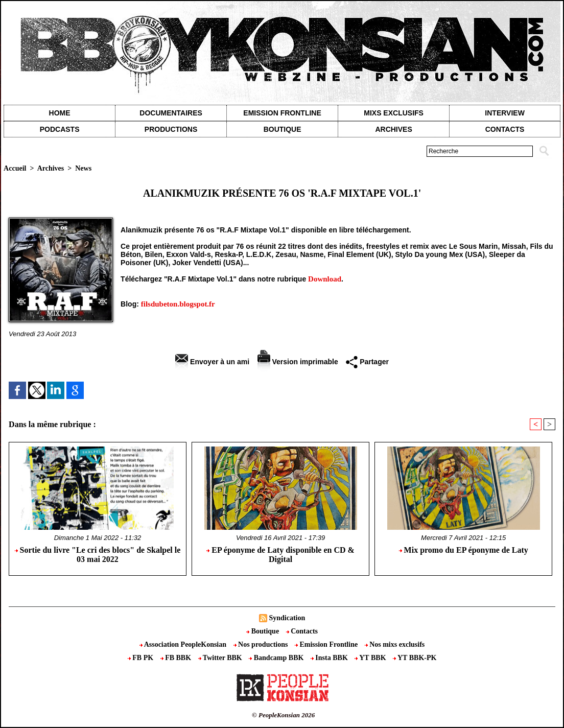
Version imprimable (298, 362)
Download (325, 279)
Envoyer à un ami (212, 362)
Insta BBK (330, 658)
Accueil (15, 168)
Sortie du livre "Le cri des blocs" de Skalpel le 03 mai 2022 (98, 555)
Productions (171, 129)
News (83, 168)
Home (60, 113)
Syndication (287, 618)
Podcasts (60, 129)
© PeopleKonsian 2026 (283, 715)
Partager (367, 362)
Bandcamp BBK (277, 658)
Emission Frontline (282, 113)
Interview (505, 113)
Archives (393, 129)
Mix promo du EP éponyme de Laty (464, 550)
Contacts (302, 631)
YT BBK (371, 658)
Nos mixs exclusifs (395, 644)
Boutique (283, 129)
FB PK (142, 658)
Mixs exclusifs (394, 113)
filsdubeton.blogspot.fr (178, 304)
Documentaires (171, 113)
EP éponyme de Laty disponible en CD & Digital (280, 555)
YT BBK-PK (415, 658)
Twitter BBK (221, 658)
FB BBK (177, 658)
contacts (505, 129)
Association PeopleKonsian (184, 644)
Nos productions (262, 644)
